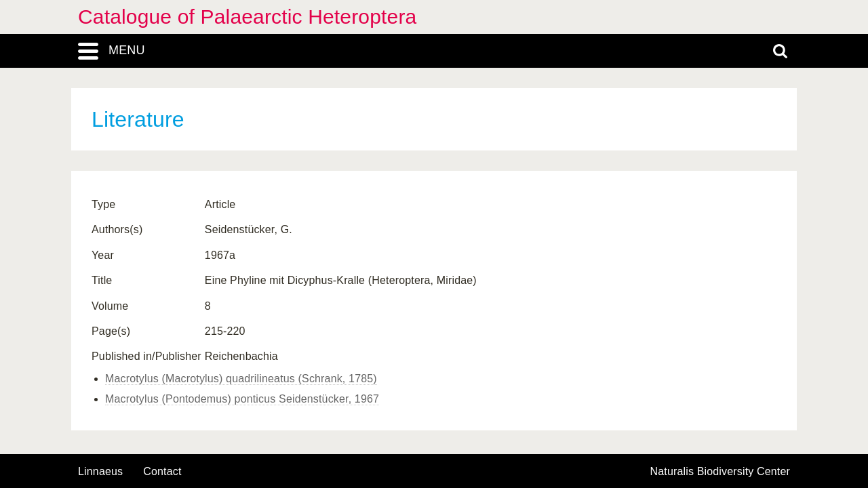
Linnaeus (100, 472)
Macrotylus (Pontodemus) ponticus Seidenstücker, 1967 (242, 399)
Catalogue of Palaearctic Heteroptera (247, 17)
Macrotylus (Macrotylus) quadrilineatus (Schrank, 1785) (241, 379)
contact (162, 471)
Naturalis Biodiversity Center (721, 472)
